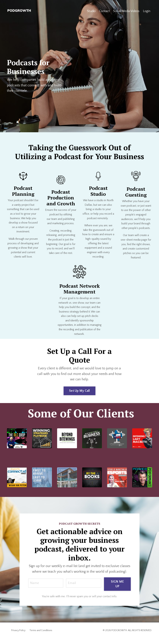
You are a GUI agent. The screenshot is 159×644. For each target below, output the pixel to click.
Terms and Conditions (41, 636)
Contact (104, 11)
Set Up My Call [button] (79, 391)
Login (147, 11)
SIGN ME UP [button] (117, 590)
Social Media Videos (126, 11)
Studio (91, 11)
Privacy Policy (18, 636)
